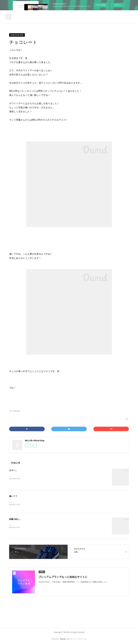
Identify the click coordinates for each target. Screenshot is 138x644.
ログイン (118, 5)
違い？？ (13, 496)
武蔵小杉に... (15, 519)
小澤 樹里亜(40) (15, 411)
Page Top (69, 621)
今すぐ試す (101, 5)
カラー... (13, 470)
